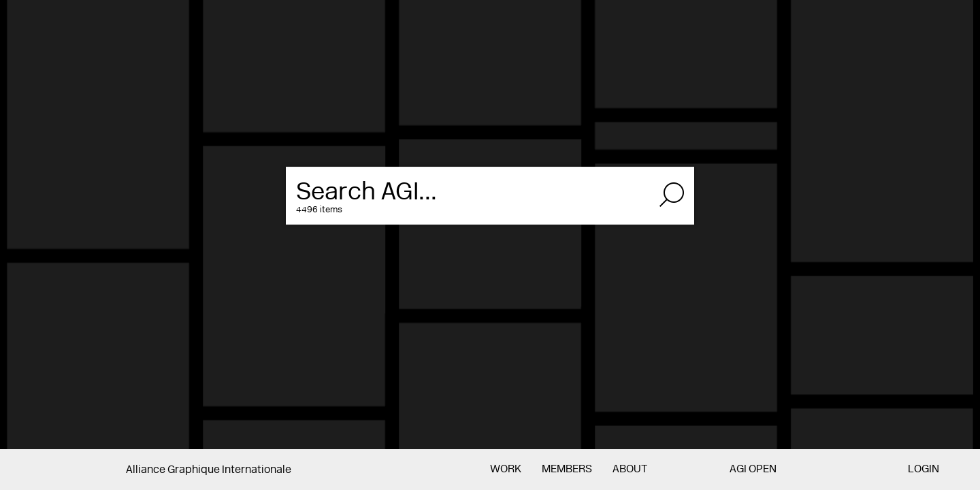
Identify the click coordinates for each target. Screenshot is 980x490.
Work (506, 470)
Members (567, 470)
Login (924, 470)
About (630, 470)
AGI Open (753, 470)
